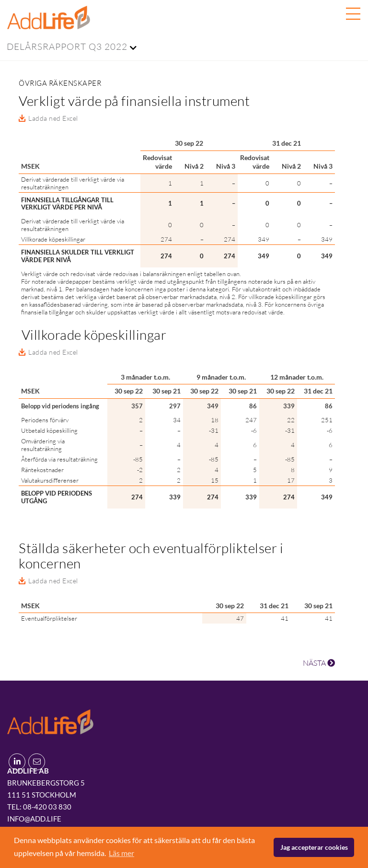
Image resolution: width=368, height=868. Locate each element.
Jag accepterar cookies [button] (314, 847)
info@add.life (34, 819)
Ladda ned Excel (53, 118)
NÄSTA (319, 663)
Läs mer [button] (121, 853)
